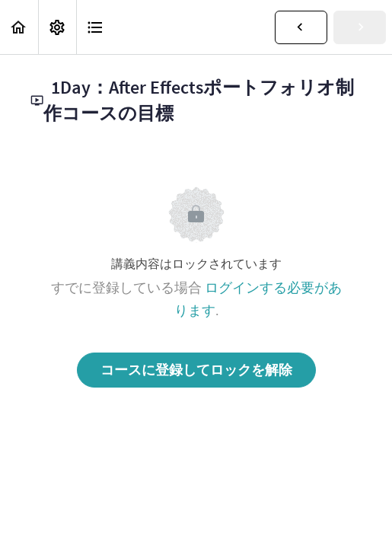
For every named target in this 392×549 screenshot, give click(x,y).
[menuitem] (57, 27)
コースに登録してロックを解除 (196, 370)
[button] (19, 27)
